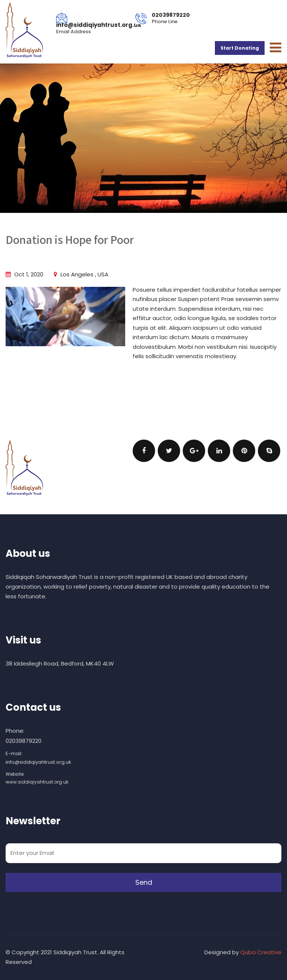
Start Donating (240, 48)
